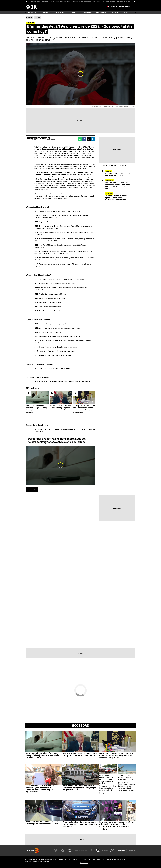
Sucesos (37, 18)
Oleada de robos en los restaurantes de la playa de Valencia (125, 777)
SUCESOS (108, 171)
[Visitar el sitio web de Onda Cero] (98, 850)
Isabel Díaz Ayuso (65, 2)
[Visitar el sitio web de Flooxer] (132, 850)
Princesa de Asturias (77, 2)
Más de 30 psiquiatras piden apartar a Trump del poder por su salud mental (80, 754)
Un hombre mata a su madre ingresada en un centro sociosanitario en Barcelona (116, 198)
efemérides (32, 489)
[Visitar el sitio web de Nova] (77, 850)
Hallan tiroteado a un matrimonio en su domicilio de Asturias (118, 175)
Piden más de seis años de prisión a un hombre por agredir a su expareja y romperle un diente (79, 788)
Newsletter (129, 12)
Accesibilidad (84, 863)
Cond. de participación (121, 859)
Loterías (60, 12)
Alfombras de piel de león (123, 2)
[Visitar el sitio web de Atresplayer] (122, 850)
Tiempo (74, 12)
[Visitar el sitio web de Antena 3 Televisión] (55, 850)
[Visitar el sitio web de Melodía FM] (113, 850)
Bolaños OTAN (45, 2)
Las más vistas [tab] (109, 166)
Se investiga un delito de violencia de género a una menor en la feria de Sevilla (107, 779)
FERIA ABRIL (109, 180)
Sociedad (81, 726)
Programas (87, 12)
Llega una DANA (97, 2)
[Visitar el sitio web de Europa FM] (105, 850)
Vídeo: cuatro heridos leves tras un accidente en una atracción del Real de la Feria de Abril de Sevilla (118, 186)
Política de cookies (107, 859)
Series (115, 12)
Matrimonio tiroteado (109, 2)
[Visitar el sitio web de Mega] (84, 850)
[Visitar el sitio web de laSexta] (63, 850)
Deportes (46, 12)
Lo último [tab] (123, 166)
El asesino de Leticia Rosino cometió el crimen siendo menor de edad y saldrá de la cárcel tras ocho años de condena (116, 825)
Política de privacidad (94, 859)
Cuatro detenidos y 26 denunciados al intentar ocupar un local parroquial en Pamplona (80, 824)
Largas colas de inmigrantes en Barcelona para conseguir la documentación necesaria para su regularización (41, 789)
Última (113, 7)
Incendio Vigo (88, 2)
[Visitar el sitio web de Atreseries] (91, 850)
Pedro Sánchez (55, 2)
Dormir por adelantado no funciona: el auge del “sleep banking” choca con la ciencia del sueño (57, 440)
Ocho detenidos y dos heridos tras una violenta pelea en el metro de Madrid (42, 823)
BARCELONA (109, 193)
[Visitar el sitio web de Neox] (70, 850)
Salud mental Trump (35, 2)
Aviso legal (83, 859)
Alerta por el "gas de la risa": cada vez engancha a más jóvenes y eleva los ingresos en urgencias (116, 756)
